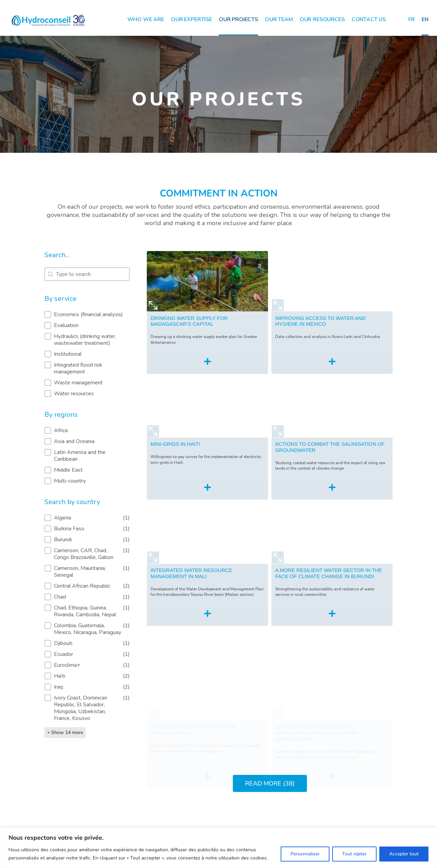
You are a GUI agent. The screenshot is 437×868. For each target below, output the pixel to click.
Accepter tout (404, 854)
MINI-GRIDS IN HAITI (175, 465)
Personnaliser (305, 854)
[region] (218, 848)
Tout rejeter (354, 854)
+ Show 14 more (65, 732)
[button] (87, 314)
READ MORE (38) (270, 783)
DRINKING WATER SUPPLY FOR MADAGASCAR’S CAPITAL (189, 328)
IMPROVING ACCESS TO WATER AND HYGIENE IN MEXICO (320, 331)
